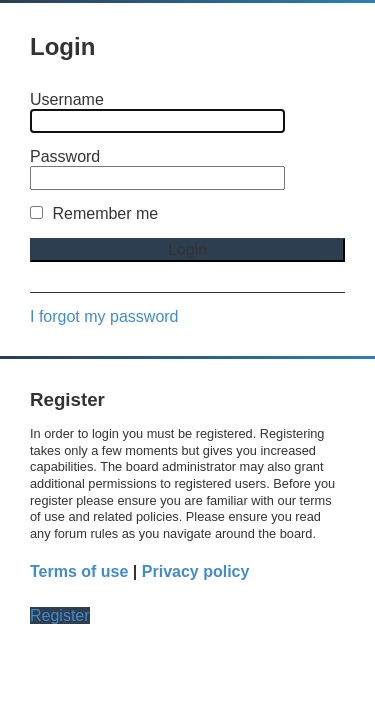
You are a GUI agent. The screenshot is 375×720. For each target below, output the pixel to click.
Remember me (94, 213)
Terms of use (79, 571)
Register (60, 615)
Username (67, 99)
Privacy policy (196, 571)
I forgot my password (104, 316)
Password (65, 156)
